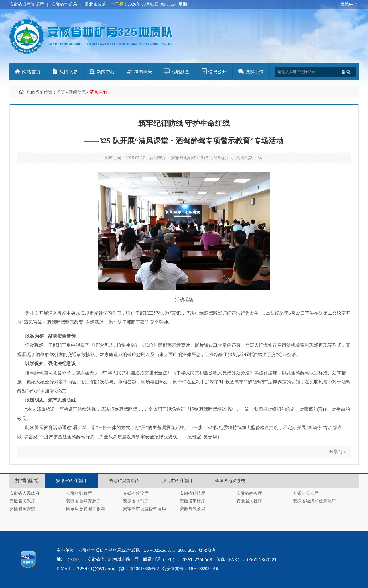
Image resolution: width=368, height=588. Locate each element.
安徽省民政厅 (22, 501)
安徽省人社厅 (249, 501)
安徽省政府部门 (71, 481)
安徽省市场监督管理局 (144, 509)
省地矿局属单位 (124, 481)
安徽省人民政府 (24, 493)
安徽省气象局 (192, 509)
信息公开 (217, 72)
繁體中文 (349, 4)
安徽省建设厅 (136, 493)
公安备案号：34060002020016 (190, 569)
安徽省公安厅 (306, 493)
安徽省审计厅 (192, 501)
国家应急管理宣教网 (85, 509)
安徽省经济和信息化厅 (314, 501)
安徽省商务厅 (249, 493)
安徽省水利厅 (136, 501)
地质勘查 (180, 72)
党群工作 (255, 72)
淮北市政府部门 (177, 481)
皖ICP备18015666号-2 (139, 569)
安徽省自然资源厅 (27, 4)
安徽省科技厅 (192, 493)
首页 (61, 92)
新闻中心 (106, 72)
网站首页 (31, 72)
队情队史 (68, 72)
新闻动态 (77, 92)
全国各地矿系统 (230, 481)
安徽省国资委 (22, 509)
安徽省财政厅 (79, 493)
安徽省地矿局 (64, 4)
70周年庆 (143, 72)
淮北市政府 (96, 4)
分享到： (337, 452)
